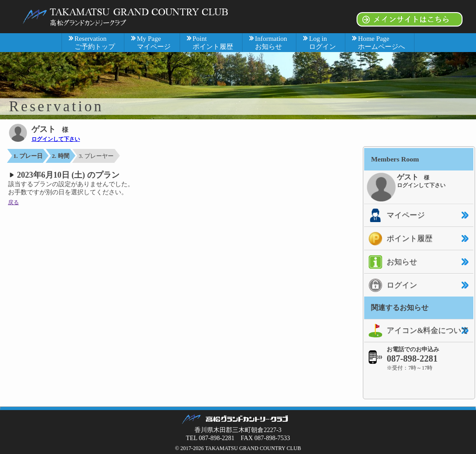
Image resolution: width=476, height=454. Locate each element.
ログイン (391, 285)
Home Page (381, 43)
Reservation (95, 43)
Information (271, 43)
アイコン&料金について (416, 331)
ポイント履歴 (398, 239)
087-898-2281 (412, 358)
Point (213, 43)
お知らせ (391, 262)
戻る (13, 202)
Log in (322, 43)
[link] (419, 385)
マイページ (394, 215)
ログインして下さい (56, 139)
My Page (154, 43)
